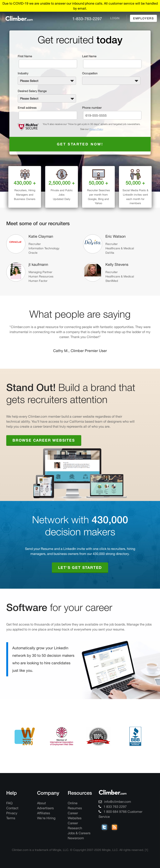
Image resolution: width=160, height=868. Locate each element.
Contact (12, 807)
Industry (23, 73)
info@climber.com (115, 801)
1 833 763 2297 (113, 806)
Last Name (89, 56)
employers (143, 18)
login (115, 18)
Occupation (90, 73)
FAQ (9, 802)
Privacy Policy (96, 128)
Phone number (92, 107)
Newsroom (76, 837)
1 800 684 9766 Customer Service (120, 813)
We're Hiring (46, 817)
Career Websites (75, 815)
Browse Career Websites (44, 439)
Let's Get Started (80, 567)
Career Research (75, 825)
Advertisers (45, 807)
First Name (25, 56)
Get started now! (80, 143)
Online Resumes (75, 805)
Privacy (12, 812)
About (41, 802)
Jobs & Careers (79, 832)
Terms (11, 817)
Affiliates (44, 812)
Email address (27, 107)
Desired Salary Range (32, 91)
